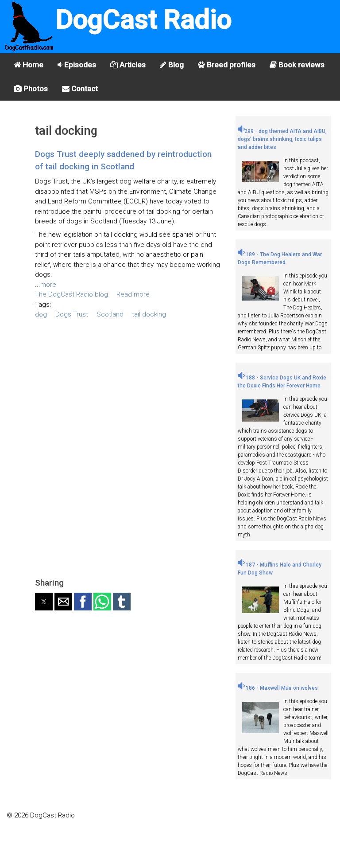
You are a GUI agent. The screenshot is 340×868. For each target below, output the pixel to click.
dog (41, 314)
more (48, 285)
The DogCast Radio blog (71, 294)
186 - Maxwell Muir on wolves (278, 688)
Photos (31, 89)
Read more (133, 294)
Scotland (110, 314)
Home (29, 65)
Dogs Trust (72, 314)
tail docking (149, 314)
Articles (128, 65)
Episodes (77, 65)
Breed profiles (227, 65)
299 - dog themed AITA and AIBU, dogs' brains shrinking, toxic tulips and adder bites (282, 139)
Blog (172, 65)
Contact (80, 89)
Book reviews (297, 65)
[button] (44, 602)
